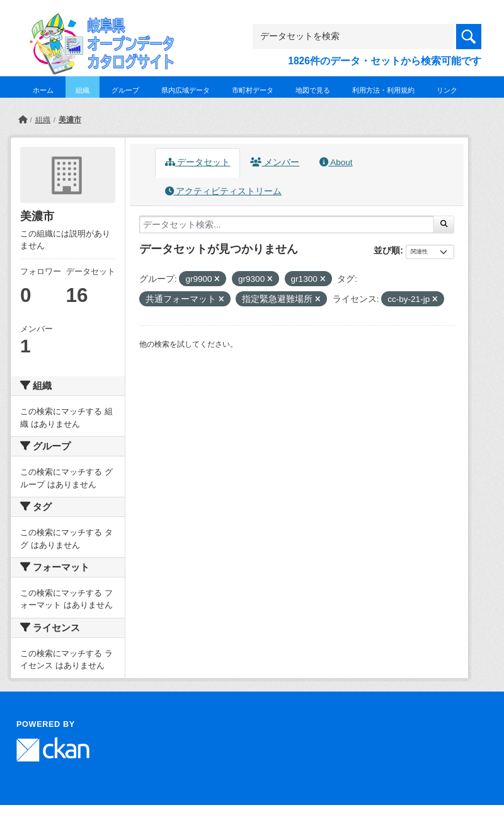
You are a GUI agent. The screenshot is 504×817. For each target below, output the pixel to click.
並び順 (387, 250)
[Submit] (444, 224)
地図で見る (313, 90)
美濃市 (70, 120)
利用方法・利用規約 (383, 90)
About (336, 162)
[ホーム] (23, 120)
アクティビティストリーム (224, 191)
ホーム (43, 90)
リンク (447, 90)
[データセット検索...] (287, 224)
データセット (198, 162)
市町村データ (253, 90)
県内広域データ (186, 90)
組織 (83, 90)
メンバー (275, 162)
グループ (125, 90)
